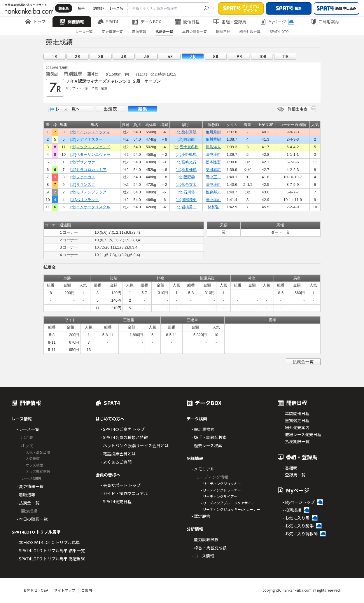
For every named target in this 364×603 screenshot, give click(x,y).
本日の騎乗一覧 (195, 31)
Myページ (277, 22)
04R (124, 56)
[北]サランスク (83, 185)
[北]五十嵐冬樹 (186, 147)
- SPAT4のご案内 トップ (123, 429)
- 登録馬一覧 (294, 475)
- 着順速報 (26, 494)
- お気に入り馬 (296, 518)
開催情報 (72, 22)
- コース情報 (203, 556)
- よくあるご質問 (116, 462)
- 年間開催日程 (296, 413)
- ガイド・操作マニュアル (124, 493)
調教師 (99, 8)
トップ (35, 22)
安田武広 (213, 170)
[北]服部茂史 (186, 200)
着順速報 (139, 31)
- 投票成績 (292, 510)
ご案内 (87, 590)
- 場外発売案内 (296, 427)
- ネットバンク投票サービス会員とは (134, 445)
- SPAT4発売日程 (116, 501)
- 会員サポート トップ (120, 485)
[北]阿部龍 (186, 139)
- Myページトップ (299, 502)
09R (239, 56)
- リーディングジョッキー (221, 484)
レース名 (116, 8)
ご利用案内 (325, 22)
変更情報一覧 (112, 31)
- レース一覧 (28, 429)
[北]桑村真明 (186, 132)
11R (285, 56)
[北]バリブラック (85, 200)
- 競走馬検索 (203, 429)
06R (170, 56)
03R (101, 56)
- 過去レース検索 (207, 445)
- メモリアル (203, 469)
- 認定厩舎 (201, 516)
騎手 (81, 8)
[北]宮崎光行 (186, 162)
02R (78, 56)
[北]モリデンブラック (88, 192)
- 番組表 (290, 468)
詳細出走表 (297, 109)
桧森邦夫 (213, 192)
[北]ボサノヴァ (83, 162)
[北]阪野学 (186, 177)
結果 (143, 109)
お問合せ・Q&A (36, 590)
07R (193, 56)
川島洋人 (213, 147)
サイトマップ (65, 590)
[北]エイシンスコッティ (90, 132)
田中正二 (213, 177)
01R (55, 56)
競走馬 (64, 8)
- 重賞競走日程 (296, 420)
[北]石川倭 (186, 192)
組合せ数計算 (250, 31)
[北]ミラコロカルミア (88, 170)
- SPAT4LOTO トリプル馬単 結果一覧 (51, 550)
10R (262, 56)
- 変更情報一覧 (30, 486)
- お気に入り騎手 (298, 526)
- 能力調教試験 (205, 539)
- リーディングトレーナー (221, 490)
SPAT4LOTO (279, 31)
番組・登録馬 (230, 22)
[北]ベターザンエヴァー (90, 154)
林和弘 (213, 207)
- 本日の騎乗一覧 (32, 519)
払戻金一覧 (164, 31)
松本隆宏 (213, 162)
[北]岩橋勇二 (186, 207)
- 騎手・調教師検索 (209, 437)
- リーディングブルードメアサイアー (229, 503)
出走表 (111, 109)
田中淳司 (213, 154)
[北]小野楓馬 (186, 154)
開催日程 (187, 22)
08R (216, 56)
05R (147, 56)
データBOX (147, 22)
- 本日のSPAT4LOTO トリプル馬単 (48, 542)
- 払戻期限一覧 (296, 441)
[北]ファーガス (83, 177)
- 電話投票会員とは (118, 454)
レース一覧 (84, 31)
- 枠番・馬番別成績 (209, 548)
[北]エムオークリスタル (90, 207)
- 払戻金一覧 (28, 503)
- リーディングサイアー (219, 496)
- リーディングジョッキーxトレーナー (230, 509)
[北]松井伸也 (186, 170)
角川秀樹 (213, 132)
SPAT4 (108, 22)
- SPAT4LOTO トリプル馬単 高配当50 (51, 559)
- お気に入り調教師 (300, 534)
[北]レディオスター (86, 139)
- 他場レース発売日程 (302, 434)
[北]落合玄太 (186, 185)
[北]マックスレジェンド (90, 147)
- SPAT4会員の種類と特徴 (124, 437)
